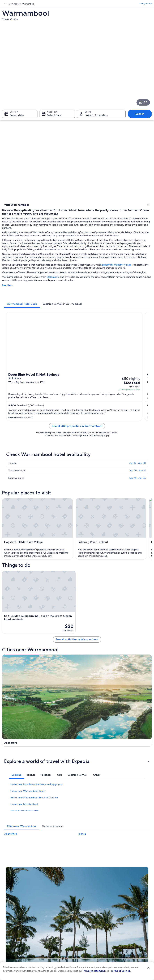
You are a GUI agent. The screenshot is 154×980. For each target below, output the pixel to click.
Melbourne (53, 282)
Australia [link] (52, 4)
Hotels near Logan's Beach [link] (25, 768)
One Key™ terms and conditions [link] (95, 914)
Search (140, 116)
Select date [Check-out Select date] (54, 117)
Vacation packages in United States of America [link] (59, 921)
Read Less (7, 291)
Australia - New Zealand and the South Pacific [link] (24, 4)
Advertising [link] (11, 930)
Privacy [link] (83, 897)
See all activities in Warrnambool (77, 640)
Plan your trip (146, 4)
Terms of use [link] (86, 908)
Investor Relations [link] (14, 925)
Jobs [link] (8, 903)
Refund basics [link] (124, 917)
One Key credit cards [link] (53, 953)
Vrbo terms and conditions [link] (93, 919)
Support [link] (121, 897)
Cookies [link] (84, 903)
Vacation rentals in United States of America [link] (59, 912)
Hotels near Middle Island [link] (24, 762)
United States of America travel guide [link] (57, 898)
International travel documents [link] (132, 928)
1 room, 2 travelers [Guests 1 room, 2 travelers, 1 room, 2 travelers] (96, 117)
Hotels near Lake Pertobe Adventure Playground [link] (37, 742)
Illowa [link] (82, 791)
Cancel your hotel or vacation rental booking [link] (134, 904)
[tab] (22, 309)
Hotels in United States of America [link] (59, 905)
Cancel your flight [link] (126, 911)
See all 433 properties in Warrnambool (77, 432)
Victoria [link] (63, 4)
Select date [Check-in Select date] (17, 117)
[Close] (148, 968)
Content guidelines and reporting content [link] (96, 937)
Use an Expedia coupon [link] (129, 922)
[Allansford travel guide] (39, 679)
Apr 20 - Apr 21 (138, 476)
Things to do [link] (11, 210)
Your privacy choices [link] (90, 930)
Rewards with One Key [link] (54, 947)
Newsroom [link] (11, 919)
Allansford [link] (11, 791)
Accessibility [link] (86, 925)
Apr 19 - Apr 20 (138, 469)
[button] (77, 719)
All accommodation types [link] (55, 942)
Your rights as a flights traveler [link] (131, 933)
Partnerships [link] (11, 914)
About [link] (8, 897)
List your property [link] (14, 908)
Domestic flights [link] (50, 928)
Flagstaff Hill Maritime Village (116, 270)
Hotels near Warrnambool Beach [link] (28, 749)
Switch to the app (70, 861)
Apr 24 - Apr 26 (137, 483)
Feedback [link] (10, 942)
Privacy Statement (94, 971)
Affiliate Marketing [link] (14, 936)
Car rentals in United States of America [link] (57, 935)
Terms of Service (120, 971)
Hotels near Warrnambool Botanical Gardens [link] (34, 755)
